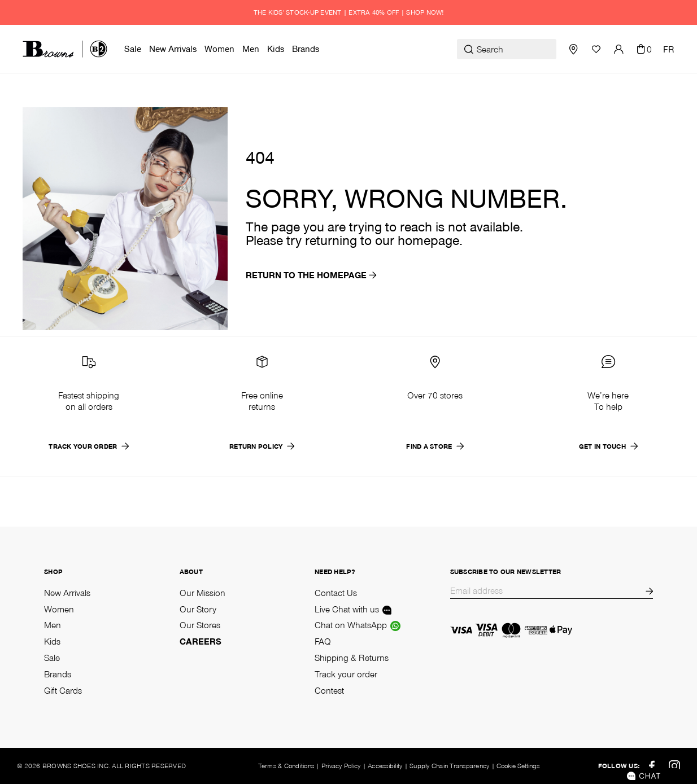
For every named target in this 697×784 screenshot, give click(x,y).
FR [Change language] (669, 49)
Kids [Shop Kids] (52, 641)
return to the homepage (312, 275)
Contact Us (336, 593)
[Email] (548, 592)
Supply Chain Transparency (449, 766)
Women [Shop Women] (59, 609)
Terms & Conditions (286, 766)
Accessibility (385, 766)
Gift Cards (63, 690)
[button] (618, 49)
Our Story (198, 609)
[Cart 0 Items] (644, 49)
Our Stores (200, 625)
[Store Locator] (573, 49)
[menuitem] (134, 49)
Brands (58, 674)
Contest (329, 690)
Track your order (346, 674)
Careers (201, 641)
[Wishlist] (596, 49)
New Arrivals (67, 593)
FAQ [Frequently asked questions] (323, 641)
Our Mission (202, 593)
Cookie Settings (518, 766)
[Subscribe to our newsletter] (649, 592)
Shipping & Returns (352, 658)
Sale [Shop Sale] (52, 658)
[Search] (507, 49)
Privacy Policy (341, 766)
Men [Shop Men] (53, 625)
